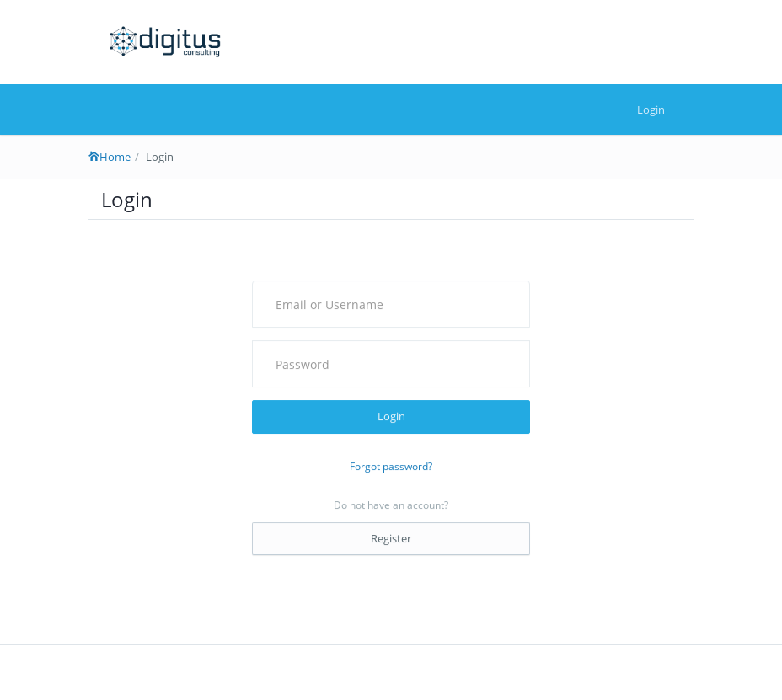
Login (651, 110)
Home (110, 157)
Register (391, 538)
